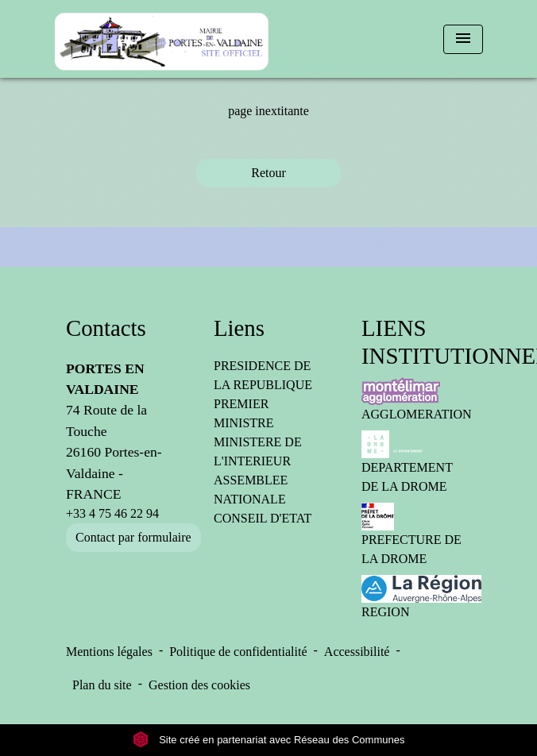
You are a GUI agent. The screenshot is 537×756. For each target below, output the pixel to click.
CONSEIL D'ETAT (263, 518)
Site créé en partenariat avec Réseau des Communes (269, 740)
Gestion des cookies (199, 685)
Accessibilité (357, 652)
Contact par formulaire (133, 537)
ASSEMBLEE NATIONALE (251, 490)
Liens (239, 328)
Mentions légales (109, 652)
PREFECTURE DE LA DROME (411, 534)
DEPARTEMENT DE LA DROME (407, 462)
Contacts (106, 328)
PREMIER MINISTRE (244, 413)
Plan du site (102, 685)
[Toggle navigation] (463, 39)
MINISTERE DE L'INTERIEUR (258, 451)
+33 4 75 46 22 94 (112, 513)
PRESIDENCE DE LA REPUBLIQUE (263, 375)
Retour (268, 173)
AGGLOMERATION (416, 399)
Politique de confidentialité (238, 652)
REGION (416, 597)
